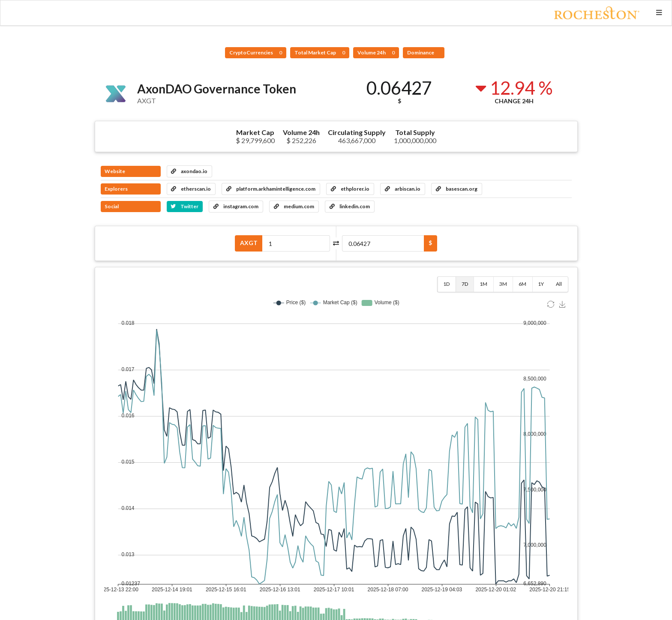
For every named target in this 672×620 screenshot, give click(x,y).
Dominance (421, 52)
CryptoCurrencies (256, 52)
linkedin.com (350, 206)
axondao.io (189, 171)
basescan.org (457, 189)
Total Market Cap (320, 52)
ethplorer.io (350, 189)
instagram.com (236, 206)
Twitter (184, 206)
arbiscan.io (403, 189)
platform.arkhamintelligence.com (271, 189)
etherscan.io (191, 189)
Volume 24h (376, 52)
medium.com (294, 206)
